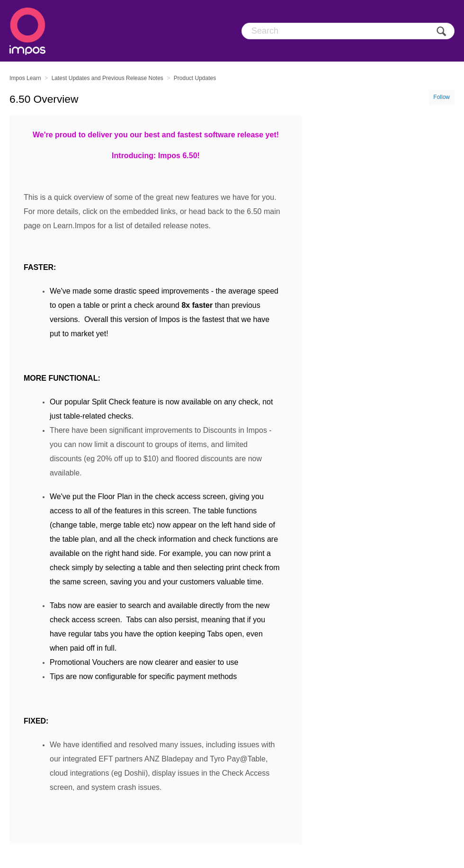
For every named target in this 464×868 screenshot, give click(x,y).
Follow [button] (442, 97)
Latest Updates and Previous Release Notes (107, 78)
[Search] (348, 31)
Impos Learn (25, 78)
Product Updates (195, 78)
